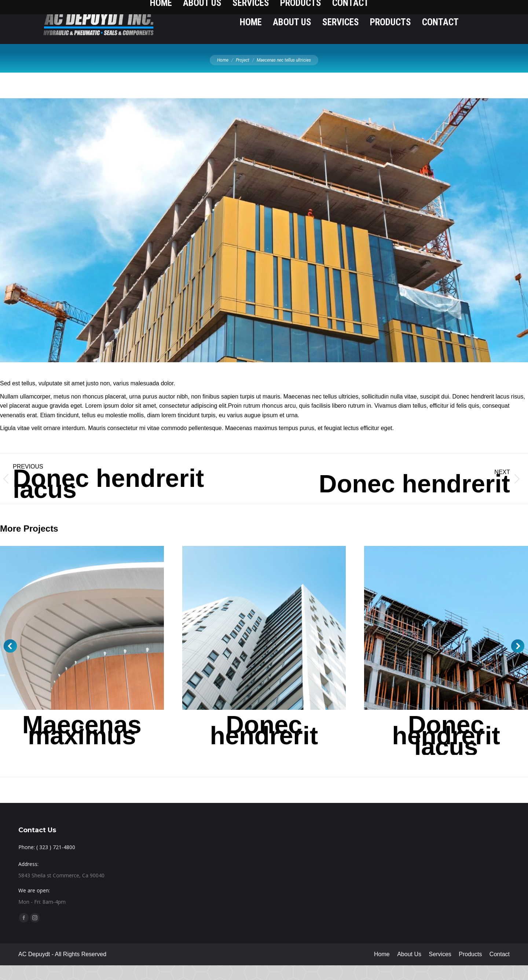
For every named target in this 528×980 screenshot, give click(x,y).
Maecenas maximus (82, 745)
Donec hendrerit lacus (446, 750)
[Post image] (264, 643)
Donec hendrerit (264, 745)
